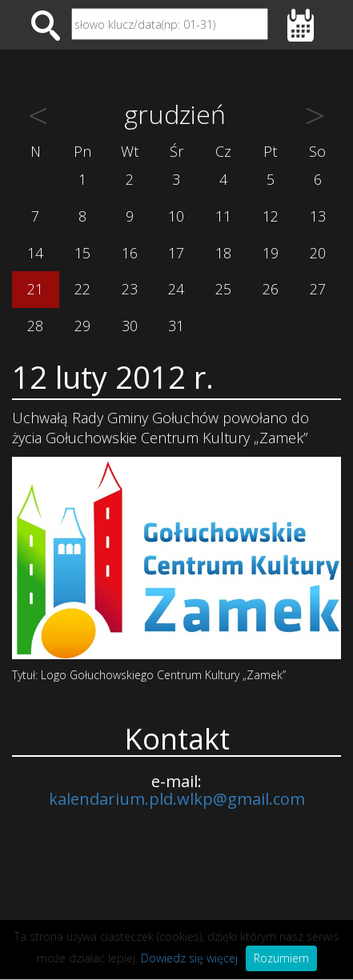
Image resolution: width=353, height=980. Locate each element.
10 (176, 216)
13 (318, 216)
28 (35, 326)
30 (130, 326)
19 (271, 253)
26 (271, 289)
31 (176, 326)
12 (271, 216)
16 (130, 253)
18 (223, 253)
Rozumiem (281, 958)
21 (35, 289)
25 (223, 289)
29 (82, 326)
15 (82, 253)
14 (35, 253)
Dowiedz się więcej (189, 958)
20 (318, 253)
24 (176, 289)
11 (223, 216)
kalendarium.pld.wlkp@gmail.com (177, 799)
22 (82, 289)
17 (176, 253)
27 (318, 289)
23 (130, 289)
